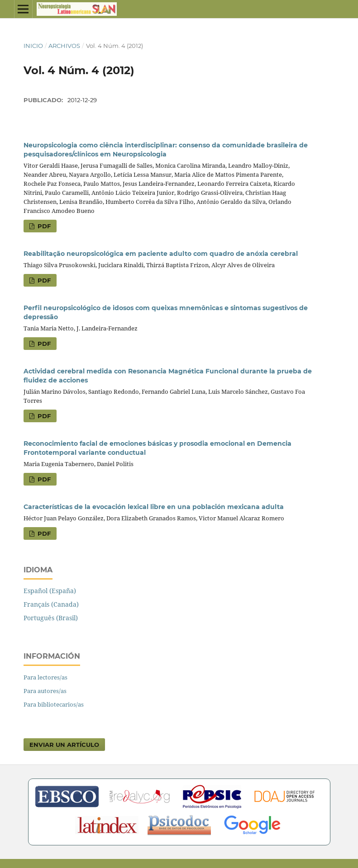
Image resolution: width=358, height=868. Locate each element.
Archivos (64, 46)
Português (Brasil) (51, 618)
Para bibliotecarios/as (54, 704)
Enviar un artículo (64, 745)
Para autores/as (45, 691)
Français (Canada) (51, 604)
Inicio (33, 46)
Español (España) (50, 591)
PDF (43, 226)
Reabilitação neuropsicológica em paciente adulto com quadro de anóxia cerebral (161, 254)
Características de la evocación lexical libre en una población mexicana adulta (154, 507)
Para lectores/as (45, 677)
